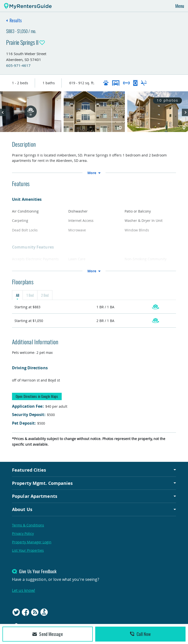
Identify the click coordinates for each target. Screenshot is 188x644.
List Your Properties (28, 550)
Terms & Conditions (28, 525)
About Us (22, 509)
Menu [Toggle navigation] (180, 6)
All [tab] (17, 295)
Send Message (47, 634)
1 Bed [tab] (30, 295)
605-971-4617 (18, 65)
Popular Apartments (35, 496)
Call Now (141, 634)
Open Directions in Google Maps (37, 396)
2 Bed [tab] (45, 295)
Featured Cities (29, 470)
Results (16, 20)
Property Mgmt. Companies (42, 483)
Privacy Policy (23, 533)
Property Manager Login (32, 542)
